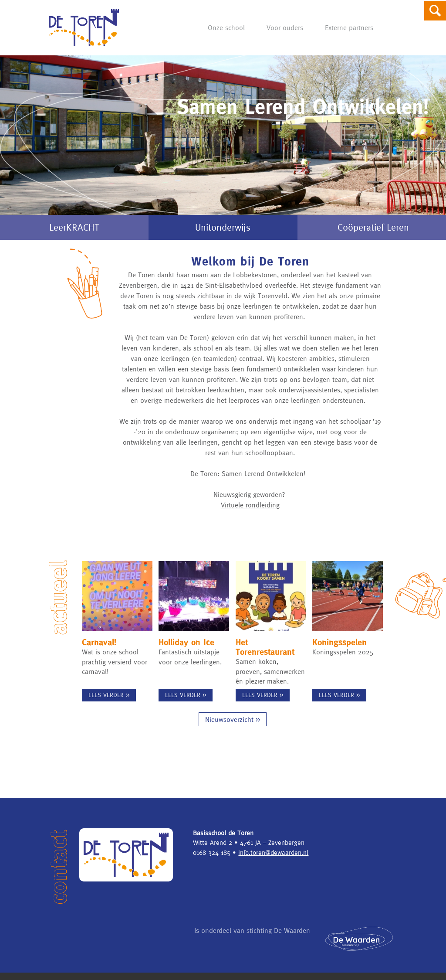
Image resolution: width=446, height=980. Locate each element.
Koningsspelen (340, 642)
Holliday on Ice (186, 642)
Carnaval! (99, 642)
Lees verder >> (109, 695)
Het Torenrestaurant (265, 647)
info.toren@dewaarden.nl (273, 860)
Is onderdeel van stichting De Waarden (252, 938)
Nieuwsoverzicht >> (233, 727)
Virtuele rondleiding (250, 505)
